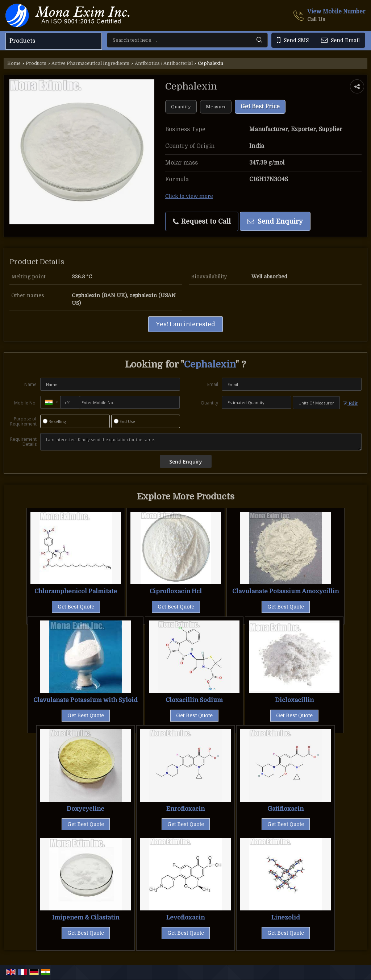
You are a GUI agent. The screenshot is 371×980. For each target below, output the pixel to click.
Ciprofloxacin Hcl (176, 591)
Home (14, 63)
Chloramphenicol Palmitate (76, 591)
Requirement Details (23, 442)
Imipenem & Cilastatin (86, 917)
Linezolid (286, 917)
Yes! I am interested (185, 324)
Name (30, 384)
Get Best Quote (76, 607)
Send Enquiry (275, 221)
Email (213, 384)
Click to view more (189, 196)
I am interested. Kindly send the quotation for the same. (201, 442)
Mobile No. (25, 403)
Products (22, 41)
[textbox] (216, 107)
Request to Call (202, 221)
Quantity (209, 403)
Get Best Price (260, 107)
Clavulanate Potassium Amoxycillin (285, 591)
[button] (336, 12)
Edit (350, 404)
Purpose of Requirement (23, 422)
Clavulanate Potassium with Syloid (86, 700)
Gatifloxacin (285, 809)
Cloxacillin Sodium (194, 700)
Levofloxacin (185, 917)
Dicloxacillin (294, 700)
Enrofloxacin (185, 809)
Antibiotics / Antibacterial (164, 63)
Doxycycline (86, 809)
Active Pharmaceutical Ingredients (90, 63)
